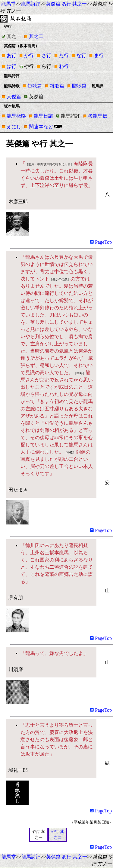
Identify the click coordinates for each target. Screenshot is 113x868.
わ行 (64, 66)
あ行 (11, 55)
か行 (29, 55)
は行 (11, 66)
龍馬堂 (8, 4)
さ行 (46, 55)
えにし (14, 127)
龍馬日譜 (43, 116)
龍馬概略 (16, 116)
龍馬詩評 (31, 4)
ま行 (99, 55)
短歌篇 (35, 86)
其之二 (36, 36)
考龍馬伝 (98, 116)
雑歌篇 (57, 86)
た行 (64, 55)
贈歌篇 (79, 86)
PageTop (101, 242)
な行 (81, 55)
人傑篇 (14, 97)
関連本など (41, 127)
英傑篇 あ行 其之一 (66, 4)
